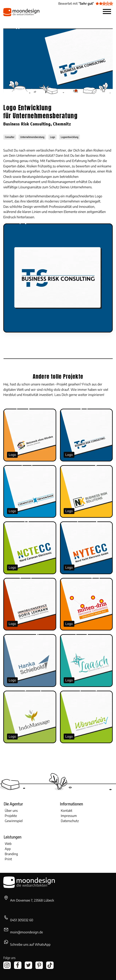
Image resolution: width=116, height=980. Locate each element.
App (8, 849)
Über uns (11, 811)
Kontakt (67, 811)
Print (8, 859)
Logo (12, 455)
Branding (11, 854)
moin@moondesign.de (26, 932)
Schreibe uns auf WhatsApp (30, 944)
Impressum (69, 816)
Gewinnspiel (14, 821)
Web (8, 844)
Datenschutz (70, 821)
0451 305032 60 (22, 920)
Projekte (11, 816)
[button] (107, 12)
